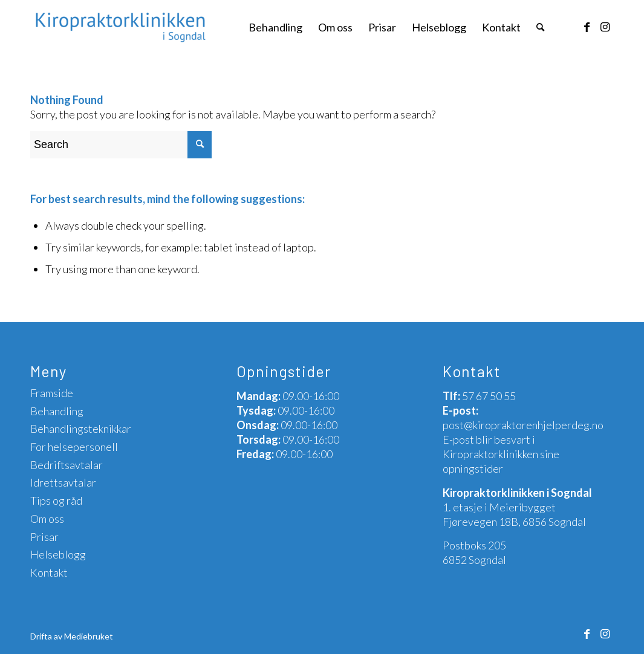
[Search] (540, 27)
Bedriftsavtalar (67, 465)
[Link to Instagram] (605, 27)
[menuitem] (275, 27)
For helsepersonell (74, 447)
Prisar (44, 537)
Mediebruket (89, 636)
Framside (52, 393)
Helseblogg (58, 554)
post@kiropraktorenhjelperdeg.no (523, 425)
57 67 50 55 (489, 396)
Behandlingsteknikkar (81, 429)
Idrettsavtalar (63, 482)
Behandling (57, 411)
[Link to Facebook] (587, 27)
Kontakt (49, 572)
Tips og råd (56, 500)
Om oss (47, 519)
